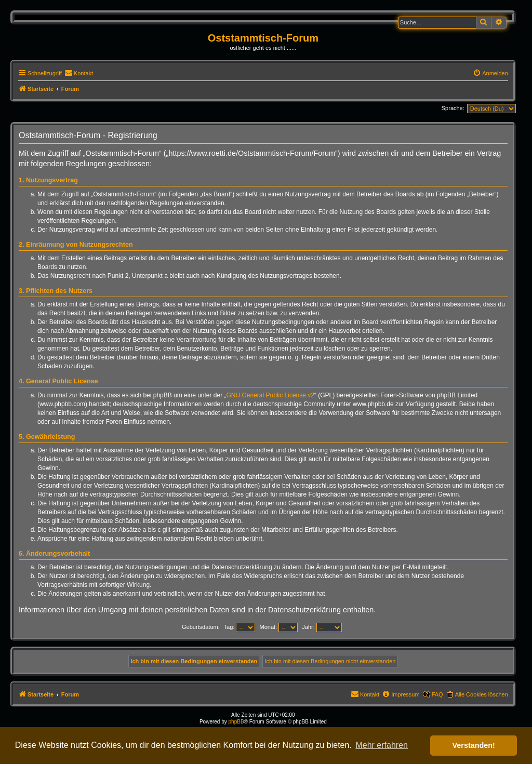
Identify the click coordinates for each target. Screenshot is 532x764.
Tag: (240, 627)
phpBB (236, 722)
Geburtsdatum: (201, 627)
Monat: (279, 627)
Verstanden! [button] (474, 745)
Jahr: (322, 627)
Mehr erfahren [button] (382, 745)
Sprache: (453, 108)
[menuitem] (79, 73)
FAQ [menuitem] (437, 694)
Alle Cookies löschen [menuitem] (482, 694)
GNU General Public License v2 (270, 395)
